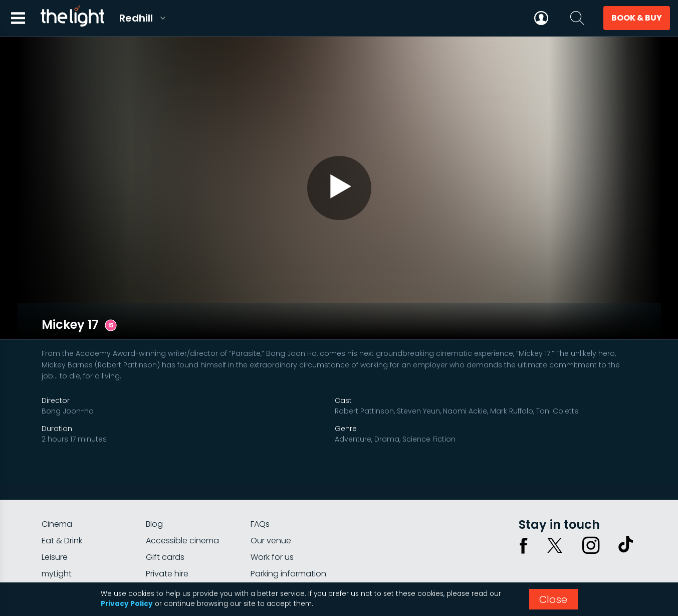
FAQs (260, 495)
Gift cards (165, 528)
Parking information (288, 545)
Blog (154, 495)
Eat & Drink (62, 511)
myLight (57, 545)
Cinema (57, 495)
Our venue (271, 511)
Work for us (272, 528)
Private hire (167, 545)
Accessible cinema (182, 511)
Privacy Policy (127, 604)
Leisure (55, 528)
